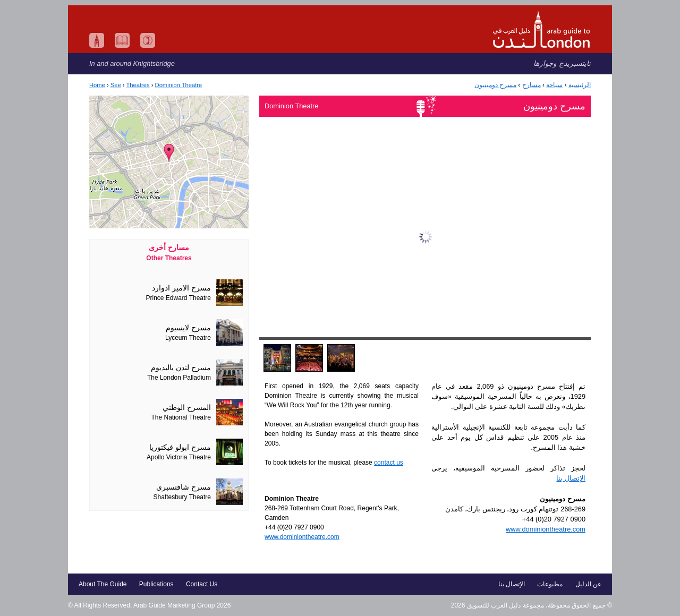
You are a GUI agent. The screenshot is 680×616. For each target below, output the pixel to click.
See (116, 85)
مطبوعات (550, 584)
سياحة (554, 85)
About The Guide (103, 584)
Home (97, 85)
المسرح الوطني (187, 408)
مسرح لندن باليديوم (181, 368)
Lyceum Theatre (188, 338)
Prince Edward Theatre (178, 298)
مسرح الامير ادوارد (181, 288)
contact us (389, 463)
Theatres (138, 85)
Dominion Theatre (179, 85)
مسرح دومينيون (495, 85)
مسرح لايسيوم (188, 328)
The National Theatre (181, 417)
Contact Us (202, 584)
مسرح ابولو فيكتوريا (180, 447)
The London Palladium (179, 378)
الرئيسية (580, 85)
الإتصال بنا (571, 478)
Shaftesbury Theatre (182, 497)
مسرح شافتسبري (184, 487)
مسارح (532, 85)
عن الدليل (588, 584)
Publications (156, 584)
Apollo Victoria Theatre (179, 457)
